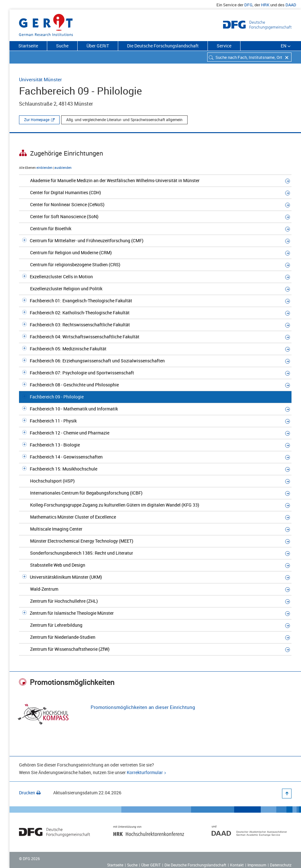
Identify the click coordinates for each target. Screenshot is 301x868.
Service (224, 46)
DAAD (291, 5)
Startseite (28, 46)
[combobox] (249, 57)
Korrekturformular (145, 772)
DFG (248, 5)
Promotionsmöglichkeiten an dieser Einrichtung (143, 707)
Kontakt (237, 865)
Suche (62, 46)
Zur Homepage (37, 120)
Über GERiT (98, 46)
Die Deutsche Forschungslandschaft (163, 46)
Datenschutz (281, 865)
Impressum (257, 865)
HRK (265, 5)
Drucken (30, 793)
